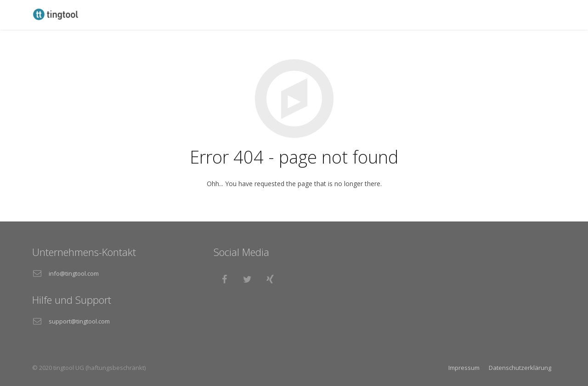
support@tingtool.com (79, 321)
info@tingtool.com (74, 273)
